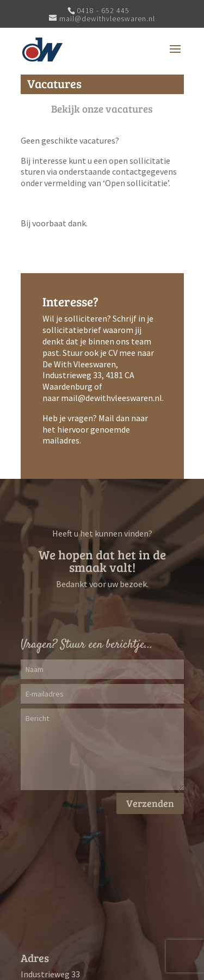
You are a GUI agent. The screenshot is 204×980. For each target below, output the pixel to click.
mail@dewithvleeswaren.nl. (112, 398)
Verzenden (150, 803)
